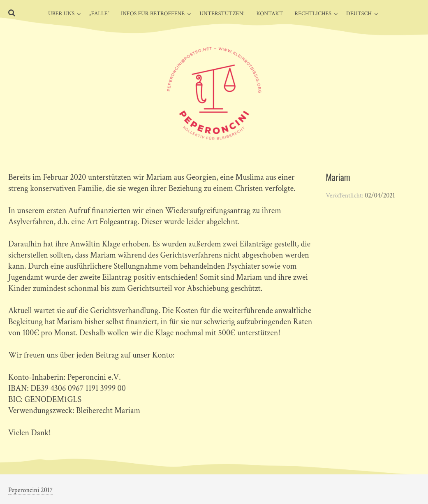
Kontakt (270, 14)
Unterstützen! (222, 14)
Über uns (61, 14)
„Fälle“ (99, 14)
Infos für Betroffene (153, 14)
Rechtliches (313, 14)
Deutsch (359, 14)
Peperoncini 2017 (30, 490)
